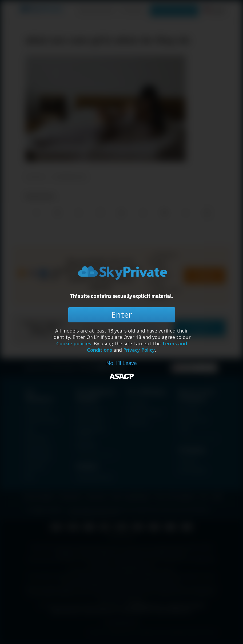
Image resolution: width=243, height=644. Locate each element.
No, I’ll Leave (121, 363)
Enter (122, 315)
